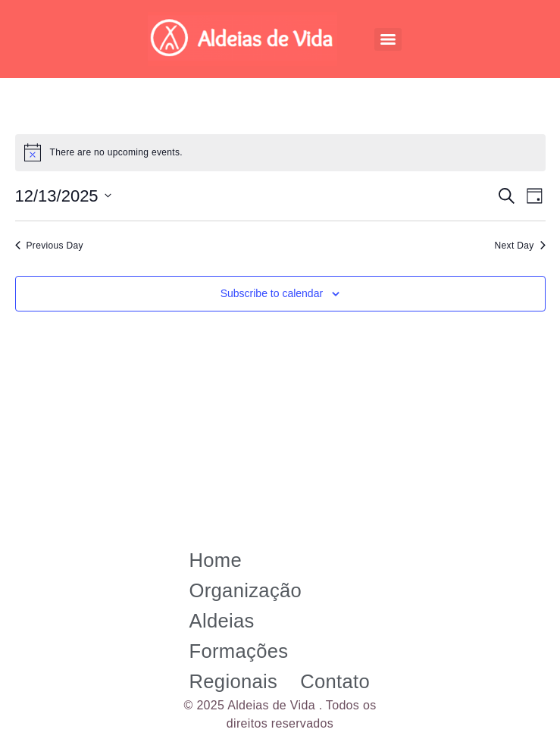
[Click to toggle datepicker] (63, 196)
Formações (239, 651)
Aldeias (222, 621)
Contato (335, 681)
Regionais (234, 681)
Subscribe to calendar (272, 293)
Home (216, 560)
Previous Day (49, 246)
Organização (246, 590)
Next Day (520, 246)
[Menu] (388, 39)
